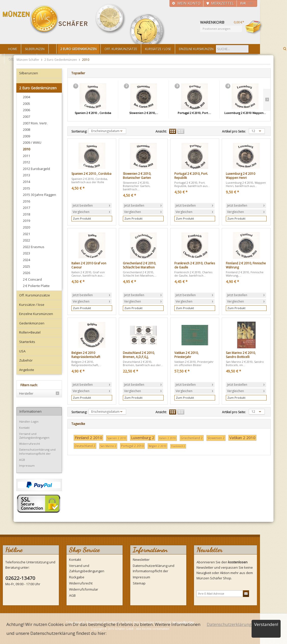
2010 (27, 149)
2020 (27, 227)
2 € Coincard (32, 279)
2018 (27, 214)
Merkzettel (223, 3)
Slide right (267, 100)
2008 (27, 130)
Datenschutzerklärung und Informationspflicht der (37, 452)
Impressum (27, 466)
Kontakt (24, 428)
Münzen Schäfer (45, 20)
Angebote (27, 370)
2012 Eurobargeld (36, 169)
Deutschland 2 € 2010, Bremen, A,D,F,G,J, (139, 355)
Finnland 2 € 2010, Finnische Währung (246, 265)
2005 (27, 104)
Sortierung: (79, 132)
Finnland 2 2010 (88, 438)
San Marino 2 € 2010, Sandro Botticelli (241, 355)
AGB (22, 460)
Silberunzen (29, 73)
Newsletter (141, 560)
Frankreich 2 (178, 446)
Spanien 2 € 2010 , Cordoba (93, 113)
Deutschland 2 (85, 446)
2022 (27, 240)
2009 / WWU (32, 142)
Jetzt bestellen (83, 205)
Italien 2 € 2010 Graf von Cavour (89, 265)
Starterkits (27, 342)
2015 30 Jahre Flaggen (40, 195)
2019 (27, 221)
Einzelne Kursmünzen (36, 314)
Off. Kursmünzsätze (35, 295)
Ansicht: (161, 132)
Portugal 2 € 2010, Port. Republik (191, 176)
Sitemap (139, 583)
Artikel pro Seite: (234, 132)
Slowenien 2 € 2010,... (144, 113)
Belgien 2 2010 (158, 446)
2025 (27, 266)
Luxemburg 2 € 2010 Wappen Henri (240, 176)
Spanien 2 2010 (117, 438)
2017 (27, 208)
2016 (27, 201)
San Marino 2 (108, 446)
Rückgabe (77, 577)
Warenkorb (254, 27)
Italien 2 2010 (167, 438)
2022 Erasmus (34, 247)
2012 (27, 162)
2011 (27, 156)
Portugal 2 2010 (132, 446)
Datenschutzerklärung (229, 624)
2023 (27, 253)
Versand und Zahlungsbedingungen (34, 436)
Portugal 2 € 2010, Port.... (194, 113)
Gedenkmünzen (32, 323)
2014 (27, 182)
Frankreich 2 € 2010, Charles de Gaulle (195, 265)
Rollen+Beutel (30, 332)
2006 (27, 110)
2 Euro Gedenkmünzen (61, 60)
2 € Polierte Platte (36, 286)
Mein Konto (189, 3)
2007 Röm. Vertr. (35, 123)
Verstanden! (266, 624)
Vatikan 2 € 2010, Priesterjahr (186, 355)
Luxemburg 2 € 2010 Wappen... (245, 113)
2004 (27, 97)
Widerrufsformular (84, 589)
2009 (27, 136)
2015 (27, 188)
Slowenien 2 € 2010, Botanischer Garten (137, 176)
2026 (27, 273)
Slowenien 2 (216, 438)
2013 (27, 175)
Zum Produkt (82, 218)
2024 (27, 260)
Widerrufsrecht (30, 444)
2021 (27, 234)
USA (22, 351)
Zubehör (26, 360)
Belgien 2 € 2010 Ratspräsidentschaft (86, 355)
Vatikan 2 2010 (242, 438)
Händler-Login (29, 421)
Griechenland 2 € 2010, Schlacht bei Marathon (139, 265)
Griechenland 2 (192, 438)
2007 (27, 117)
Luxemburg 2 (143, 438)
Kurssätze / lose (32, 305)
